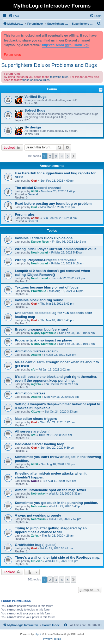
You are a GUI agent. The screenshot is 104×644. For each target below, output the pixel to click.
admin (35, 218)
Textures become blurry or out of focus (47, 287)
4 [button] (62, 156)
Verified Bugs (35, 97)
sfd (33, 369)
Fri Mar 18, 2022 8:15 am (67, 263)
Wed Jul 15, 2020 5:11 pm (62, 561)
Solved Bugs (35, 110)
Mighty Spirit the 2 (43, 333)
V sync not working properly (38, 515)
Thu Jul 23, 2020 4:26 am (58, 536)
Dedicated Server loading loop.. (41, 444)
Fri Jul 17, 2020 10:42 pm (57, 548)
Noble (35, 481)
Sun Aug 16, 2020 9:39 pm (58, 464)
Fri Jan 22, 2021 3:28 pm (60, 355)
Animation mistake (30, 393)
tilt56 (34, 191)
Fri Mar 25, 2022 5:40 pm (67, 252)
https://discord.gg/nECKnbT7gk (66, 45)
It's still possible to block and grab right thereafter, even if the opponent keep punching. (56, 379)
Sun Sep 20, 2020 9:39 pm (57, 448)
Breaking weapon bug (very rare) (42, 329)
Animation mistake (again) (36, 351)
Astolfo (36, 355)
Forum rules (25, 214)
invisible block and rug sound (39, 300)
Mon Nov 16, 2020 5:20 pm (62, 397)
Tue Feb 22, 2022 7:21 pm (68, 278)
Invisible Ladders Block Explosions (44, 238)
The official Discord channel (38, 188)
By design (33, 127)
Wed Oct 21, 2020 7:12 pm (57, 422)
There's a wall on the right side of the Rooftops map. (58, 557)
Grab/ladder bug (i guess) (36, 545)
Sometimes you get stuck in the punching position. (56, 503)
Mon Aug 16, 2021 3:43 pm (66, 291)
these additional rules (36, 80)
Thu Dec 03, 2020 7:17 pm (61, 384)
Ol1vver (36, 412)
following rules (59, 77)
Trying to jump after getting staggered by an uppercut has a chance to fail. (51, 530)
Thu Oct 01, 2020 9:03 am (55, 435)
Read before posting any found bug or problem (53, 204)
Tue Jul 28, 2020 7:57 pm (65, 519)
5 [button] (68, 156)
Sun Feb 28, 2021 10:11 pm (77, 344)
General (33, 194)
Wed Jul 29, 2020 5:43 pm (65, 506)
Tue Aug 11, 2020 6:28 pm (59, 481)
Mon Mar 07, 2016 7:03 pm (58, 207)
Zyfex (35, 536)
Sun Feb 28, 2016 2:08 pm (60, 218)
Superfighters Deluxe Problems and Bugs (49, 65)
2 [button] (50, 156)
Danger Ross (40, 242)
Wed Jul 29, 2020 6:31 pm (65, 494)
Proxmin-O (38, 291)
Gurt (34, 181)
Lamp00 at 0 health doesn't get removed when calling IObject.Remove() (52, 273)
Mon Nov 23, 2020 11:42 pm (59, 191)
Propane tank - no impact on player (44, 340)
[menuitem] (14, 16)
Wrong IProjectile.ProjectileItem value (46, 260)
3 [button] (56, 156)
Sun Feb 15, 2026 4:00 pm (57, 181)
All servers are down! (32, 431)
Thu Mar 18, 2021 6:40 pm (57, 320)
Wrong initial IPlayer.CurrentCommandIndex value (56, 249)
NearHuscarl (39, 252)
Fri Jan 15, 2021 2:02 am (54, 369)
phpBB (39, 634)
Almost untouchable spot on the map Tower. (51, 490)
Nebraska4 (38, 494)
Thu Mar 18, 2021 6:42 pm (57, 304)
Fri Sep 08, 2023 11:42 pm (69, 242)
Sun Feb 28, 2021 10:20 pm (77, 333)
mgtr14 (36, 384)
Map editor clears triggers (36, 419)
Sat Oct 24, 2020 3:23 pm (61, 412)
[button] (74, 156)
